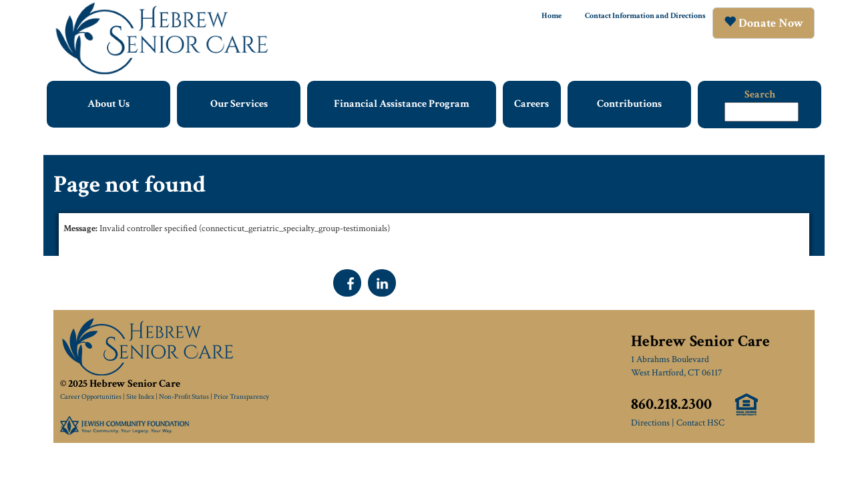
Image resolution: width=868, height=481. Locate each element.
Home (552, 16)
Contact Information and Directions (645, 16)
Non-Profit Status (184, 397)
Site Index (140, 397)
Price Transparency (241, 397)
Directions (650, 423)
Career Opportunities (91, 397)
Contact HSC (700, 423)
